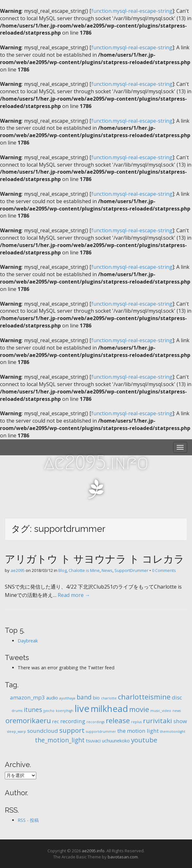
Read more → (74, 595)
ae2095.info (96, 463)
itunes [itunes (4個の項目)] (33, 710)
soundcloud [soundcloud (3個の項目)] (43, 731)
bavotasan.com (123, 857)
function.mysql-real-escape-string (132, 11)
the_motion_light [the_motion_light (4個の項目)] (60, 740)
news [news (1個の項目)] (177, 711)
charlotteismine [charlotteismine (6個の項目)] (144, 697)
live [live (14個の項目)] (82, 708)
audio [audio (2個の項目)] (52, 698)
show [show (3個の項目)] (180, 721)
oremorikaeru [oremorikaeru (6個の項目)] (28, 720)
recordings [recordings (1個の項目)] (96, 722)
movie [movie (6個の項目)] (139, 709)
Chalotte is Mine (84, 570)
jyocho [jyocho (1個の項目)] (49, 711)
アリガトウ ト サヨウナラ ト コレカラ (95, 559)
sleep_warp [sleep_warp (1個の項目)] (17, 732)
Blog (63, 570)
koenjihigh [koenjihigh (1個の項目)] (65, 711)
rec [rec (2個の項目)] (56, 721)
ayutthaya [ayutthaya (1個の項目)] (67, 698)
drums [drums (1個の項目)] (17, 711)
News (107, 570)
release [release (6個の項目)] (118, 720)
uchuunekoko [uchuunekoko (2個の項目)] (116, 741)
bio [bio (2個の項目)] (96, 698)
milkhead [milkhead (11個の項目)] (109, 709)
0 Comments (164, 570)
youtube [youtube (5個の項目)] (144, 740)
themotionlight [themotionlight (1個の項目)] (173, 732)
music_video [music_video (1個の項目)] (161, 711)
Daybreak (28, 641)
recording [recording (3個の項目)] (73, 721)
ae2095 (18, 570)
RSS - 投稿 (28, 820)
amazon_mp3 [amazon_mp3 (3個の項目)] (27, 697)
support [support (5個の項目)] (72, 730)
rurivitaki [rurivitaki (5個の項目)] (158, 721)
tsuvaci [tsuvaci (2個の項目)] (93, 741)
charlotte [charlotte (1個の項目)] (109, 698)
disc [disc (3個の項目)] (177, 697)
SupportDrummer (131, 570)
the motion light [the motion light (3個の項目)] (138, 731)
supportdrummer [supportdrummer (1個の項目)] (101, 732)
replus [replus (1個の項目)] (136, 722)
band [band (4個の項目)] (84, 697)
